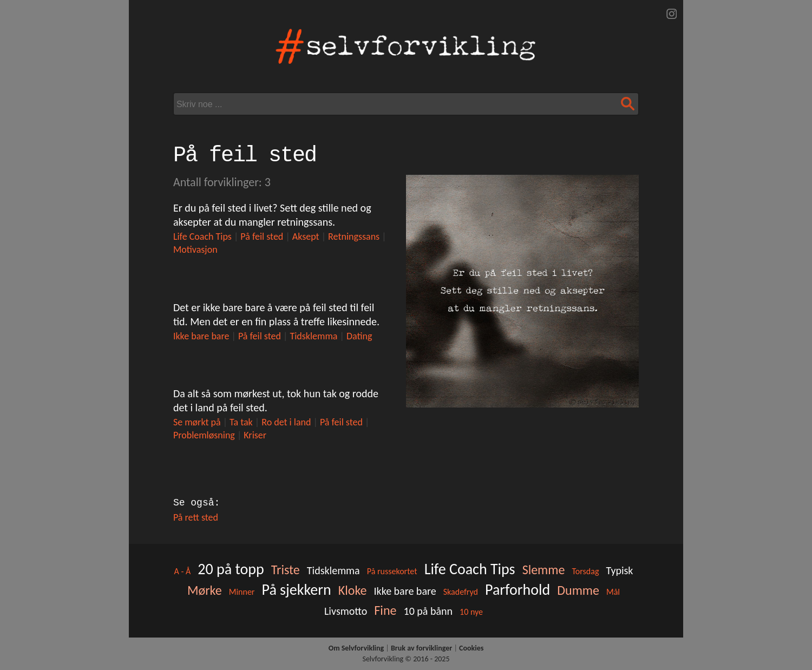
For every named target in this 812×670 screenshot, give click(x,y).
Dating (359, 336)
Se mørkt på (197, 422)
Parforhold (518, 590)
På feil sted (262, 237)
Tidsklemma (313, 336)
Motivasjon (195, 249)
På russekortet (392, 571)
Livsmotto (346, 611)
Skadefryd (461, 592)
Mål (613, 592)
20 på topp (231, 569)
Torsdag (585, 571)
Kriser (255, 435)
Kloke (353, 590)
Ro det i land (286, 422)
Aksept (306, 237)
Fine (385, 610)
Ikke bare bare (201, 336)
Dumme (578, 590)
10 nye (471, 612)
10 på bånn (428, 611)
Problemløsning (204, 435)
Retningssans (354, 237)
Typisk (620, 570)
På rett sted (196, 517)
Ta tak (241, 422)
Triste (286, 570)
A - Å (183, 571)
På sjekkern (297, 590)
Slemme (544, 570)
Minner (242, 592)
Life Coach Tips (202, 237)
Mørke (205, 590)
